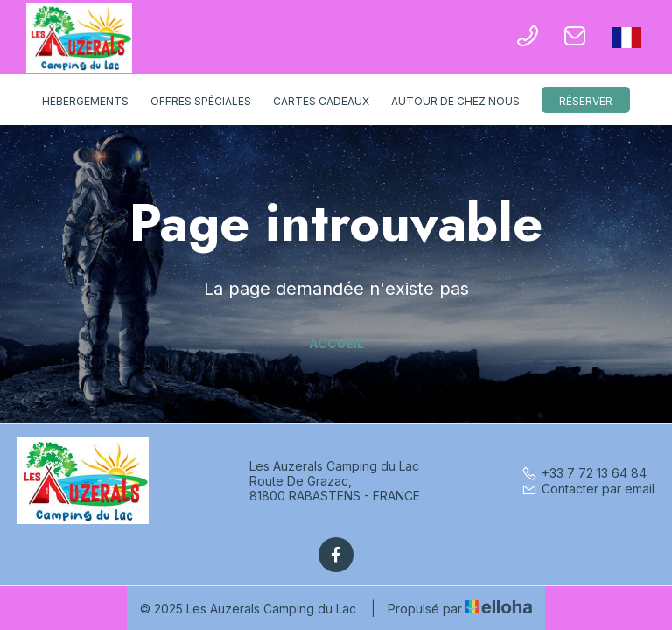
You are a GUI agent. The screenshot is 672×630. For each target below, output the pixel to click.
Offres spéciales (201, 101)
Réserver (586, 101)
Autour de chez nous (455, 101)
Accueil (336, 343)
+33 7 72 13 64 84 (584, 473)
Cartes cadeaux (321, 101)
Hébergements (85, 101)
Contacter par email (588, 489)
